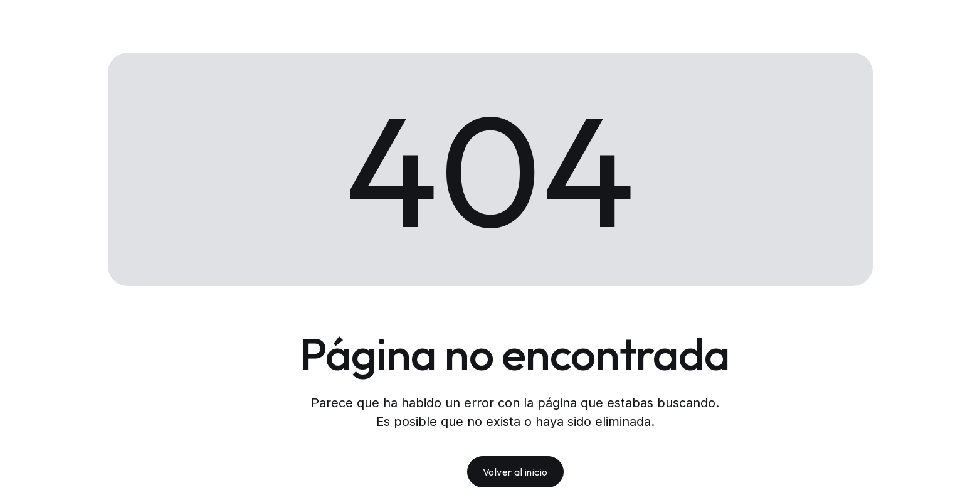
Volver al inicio (515, 472)
